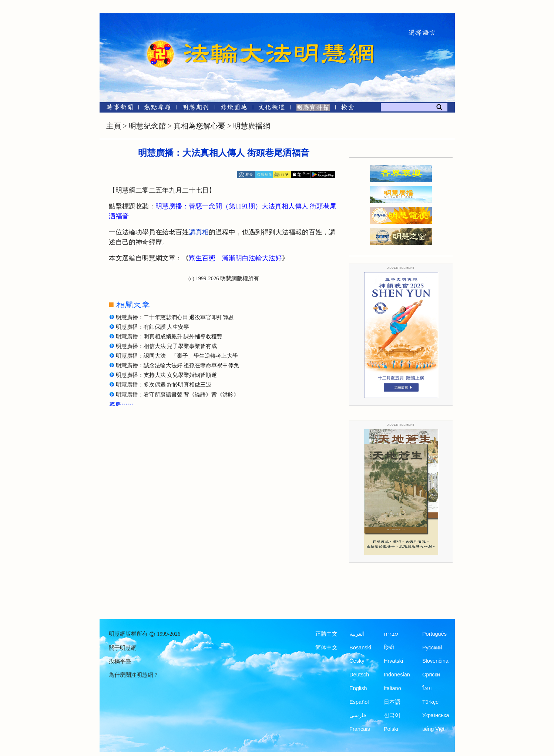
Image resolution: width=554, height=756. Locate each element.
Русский (432, 648)
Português (434, 634)
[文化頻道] (272, 109)
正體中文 (326, 634)
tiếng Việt (433, 729)
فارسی (358, 715)
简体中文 (326, 648)
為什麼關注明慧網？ (134, 675)
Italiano (392, 688)
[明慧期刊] (196, 109)
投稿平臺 (120, 661)
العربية (357, 634)
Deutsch (359, 675)
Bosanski (360, 648)
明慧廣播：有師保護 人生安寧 (153, 327)
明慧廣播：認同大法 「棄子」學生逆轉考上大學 (177, 356)
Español (359, 702)
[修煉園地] (234, 109)
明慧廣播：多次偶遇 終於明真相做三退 (164, 385)
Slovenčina (435, 661)
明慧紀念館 (147, 126)
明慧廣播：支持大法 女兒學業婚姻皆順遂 (167, 375)
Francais (360, 729)
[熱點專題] (157, 109)
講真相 (199, 232)
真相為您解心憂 (199, 126)
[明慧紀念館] (313, 109)
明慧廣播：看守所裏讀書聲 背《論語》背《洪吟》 (178, 395)
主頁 (114, 126)
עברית (391, 634)
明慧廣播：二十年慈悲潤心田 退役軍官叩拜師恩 (175, 317)
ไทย (427, 688)
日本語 (392, 702)
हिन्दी (389, 648)
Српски (431, 675)
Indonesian (397, 675)
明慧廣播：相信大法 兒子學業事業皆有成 (167, 346)
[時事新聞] (117, 109)
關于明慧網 (123, 648)
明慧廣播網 (252, 126)
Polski (391, 729)
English (358, 688)
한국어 (392, 715)
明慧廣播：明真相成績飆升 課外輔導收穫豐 (169, 337)
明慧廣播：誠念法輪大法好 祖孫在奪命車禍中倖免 (178, 365)
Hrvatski (393, 661)
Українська (436, 715)
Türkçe (430, 702)
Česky (357, 661)
